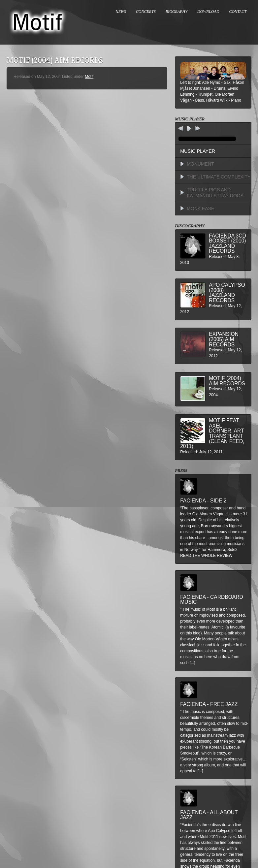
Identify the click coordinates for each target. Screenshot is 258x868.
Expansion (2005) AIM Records (224, 339)
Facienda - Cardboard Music (212, 600)
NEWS (121, 12)
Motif (89, 77)
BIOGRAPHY (177, 12)
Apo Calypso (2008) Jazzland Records (227, 293)
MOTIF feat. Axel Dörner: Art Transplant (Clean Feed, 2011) (212, 433)
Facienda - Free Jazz (209, 704)
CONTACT (238, 12)
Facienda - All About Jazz (209, 815)
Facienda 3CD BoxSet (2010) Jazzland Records (227, 243)
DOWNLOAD (208, 12)
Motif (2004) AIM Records (227, 381)
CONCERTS (146, 12)
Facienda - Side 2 (203, 501)
